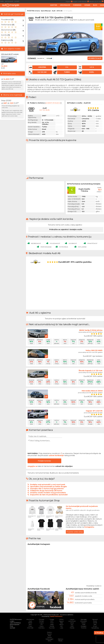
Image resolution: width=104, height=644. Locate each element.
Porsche (84, 628)
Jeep (61, 623)
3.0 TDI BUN (45, 110)
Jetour (61, 624)
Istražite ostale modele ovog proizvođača (48, 493)
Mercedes (84, 619)
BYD (30, 624)
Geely (52, 624)
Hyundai (52, 628)
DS (42, 624)
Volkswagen (49, 639)
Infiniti (61, 619)
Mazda (72, 628)
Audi (54, 11)
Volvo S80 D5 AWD (94, 350)
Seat (95, 624)
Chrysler (42, 619)
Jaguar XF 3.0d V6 (94, 411)
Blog (95, 5)
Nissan (84, 623)
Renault (95, 619)
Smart (95, 626)
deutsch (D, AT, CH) (97, 1)
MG (72, 624)
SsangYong (95, 628)
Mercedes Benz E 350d (92, 391)
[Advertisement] (12, 155)
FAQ (11, 626)
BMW (30, 623)
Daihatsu (42, 628)
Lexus (72, 623)
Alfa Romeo (30, 619)
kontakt (17, 1)
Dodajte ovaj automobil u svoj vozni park (48, 485)
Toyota (49, 637)
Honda (52, 626)
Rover (95, 621)
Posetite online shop (75, 532)
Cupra (42, 623)
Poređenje (77, 5)
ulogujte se (32, 466)
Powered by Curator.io (94, 586)
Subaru (49, 632)
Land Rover (72, 621)
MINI (72, 626)
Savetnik (54, 5)
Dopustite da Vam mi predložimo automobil (49, 495)
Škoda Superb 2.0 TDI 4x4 (91, 371)
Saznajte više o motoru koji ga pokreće (47, 489)
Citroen (42, 621)
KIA (61, 626)
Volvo (49, 641)
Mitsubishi (84, 621)
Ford (52, 623)
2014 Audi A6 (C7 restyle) (10, 54)
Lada (61, 628)
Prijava (69, 1)
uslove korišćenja (56, 455)
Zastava (60, 639)
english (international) (81, 1)
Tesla (49, 636)
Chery (30, 626)
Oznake (87, 5)
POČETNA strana (33, 11)
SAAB (95, 623)
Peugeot (84, 626)
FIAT (52, 621)
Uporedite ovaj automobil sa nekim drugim (48, 487)
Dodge (52, 619)
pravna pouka (9, 1)
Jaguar (61, 621)
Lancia (72, 619)
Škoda (60, 641)
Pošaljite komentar (44, 461)
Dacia (42, 626)
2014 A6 (59, 11)
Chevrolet (30, 628)
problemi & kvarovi (53, 103)
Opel (84, 624)
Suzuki (49, 634)
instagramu (89, 527)
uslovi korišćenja (15, 623)
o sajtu (2, 1)
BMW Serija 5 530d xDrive (91, 330)
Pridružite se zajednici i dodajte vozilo (66, 229)
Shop (102, 5)
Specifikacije (65, 5)
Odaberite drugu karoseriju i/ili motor (46, 491)
